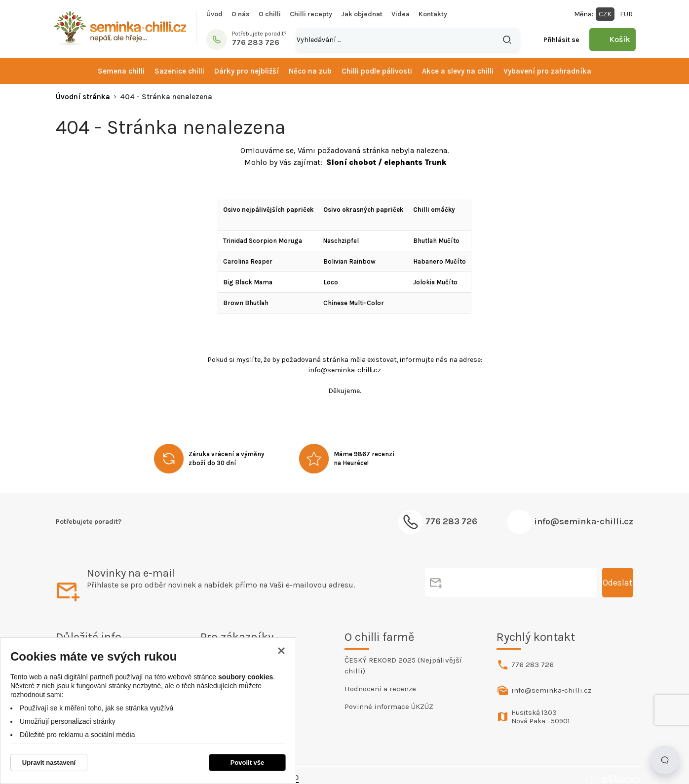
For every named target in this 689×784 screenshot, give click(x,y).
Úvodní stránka (83, 97)
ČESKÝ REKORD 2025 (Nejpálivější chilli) (403, 666)
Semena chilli (121, 71)
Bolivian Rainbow (349, 261)
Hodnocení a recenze (380, 689)
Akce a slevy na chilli (458, 71)
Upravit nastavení (49, 763)
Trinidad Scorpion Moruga (263, 241)
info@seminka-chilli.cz (584, 521)
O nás (241, 14)
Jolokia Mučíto (435, 282)
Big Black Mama (248, 282)
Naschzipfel (341, 241)
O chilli (270, 14)
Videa (401, 14)
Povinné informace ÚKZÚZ (389, 706)
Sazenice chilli (179, 71)
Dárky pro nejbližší (247, 71)
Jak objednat (362, 14)
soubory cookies (246, 677)
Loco (331, 282)
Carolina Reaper (248, 261)
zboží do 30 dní (212, 463)
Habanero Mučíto (440, 261)
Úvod (214, 14)
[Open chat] (665, 760)
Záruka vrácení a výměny (226, 454)
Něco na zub (310, 71)
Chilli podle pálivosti (377, 71)
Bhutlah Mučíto (436, 241)
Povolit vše (248, 763)
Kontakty (433, 14)
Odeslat (618, 583)
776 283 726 (533, 665)
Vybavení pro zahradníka (547, 71)
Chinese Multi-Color (354, 303)
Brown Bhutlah (246, 303)
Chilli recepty (311, 14)
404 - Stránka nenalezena (166, 97)
